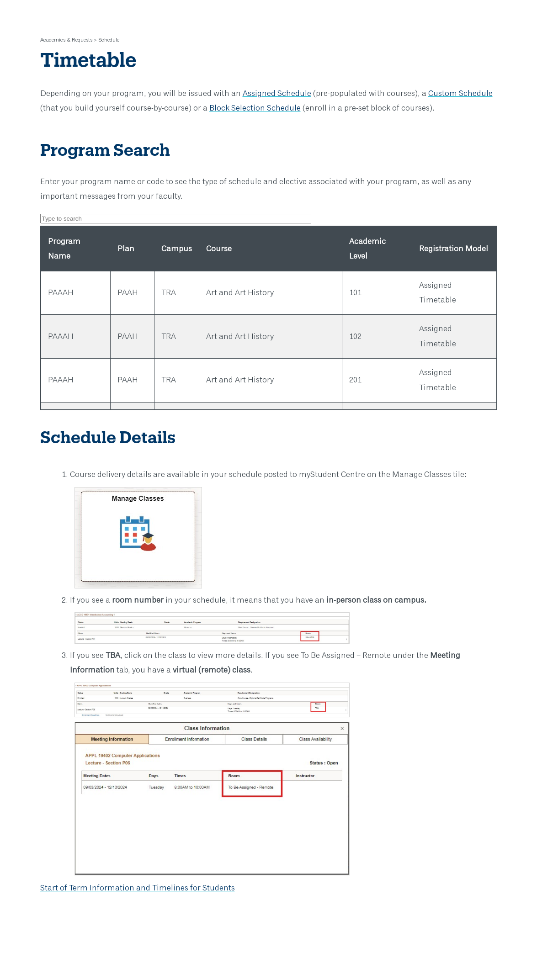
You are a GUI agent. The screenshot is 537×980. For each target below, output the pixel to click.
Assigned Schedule (277, 94)
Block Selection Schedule (255, 108)
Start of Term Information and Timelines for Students (138, 888)
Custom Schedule (460, 94)
